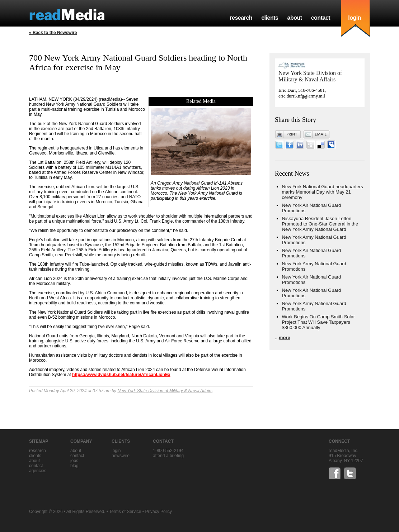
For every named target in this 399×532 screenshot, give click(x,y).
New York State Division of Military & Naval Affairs (165, 391)
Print (288, 134)
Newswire (121, 456)
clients (270, 18)
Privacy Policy (158, 512)
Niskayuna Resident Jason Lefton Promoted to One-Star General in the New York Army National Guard (320, 224)
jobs (74, 461)
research (241, 18)
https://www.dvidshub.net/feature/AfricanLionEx (121, 375)
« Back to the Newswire (53, 33)
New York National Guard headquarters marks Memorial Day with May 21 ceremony (323, 192)
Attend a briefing (168, 456)
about (294, 18)
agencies (38, 471)
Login (116, 451)
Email (316, 134)
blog (74, 466)
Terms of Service (125, 512)
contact (321, 18)
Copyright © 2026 (46, 512)
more (285, 338)
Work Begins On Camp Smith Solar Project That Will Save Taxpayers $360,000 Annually (319, 322)
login (355, 18)
